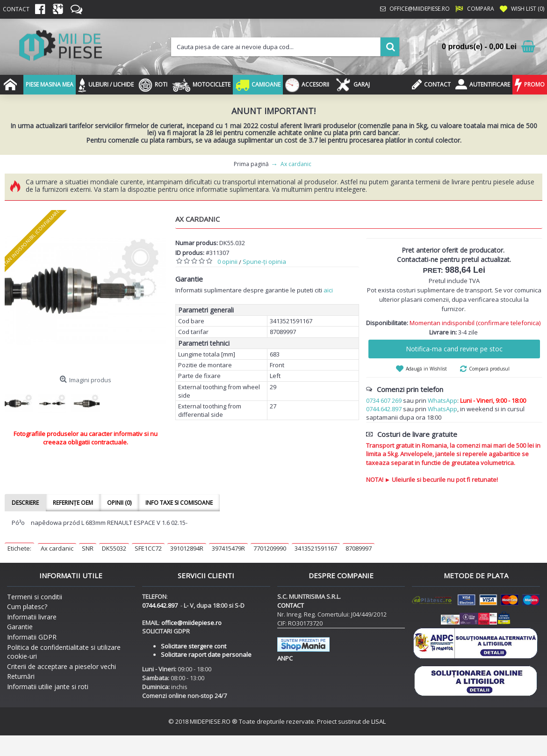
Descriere (25, 503)
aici (328, 290)
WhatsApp (443, 400)
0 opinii (227, 262)
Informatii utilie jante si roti (48, 687)
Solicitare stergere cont (194, 646)
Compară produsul (489, 369)
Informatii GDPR (32, 637)
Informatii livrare (32, 617)
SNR (88, 548)
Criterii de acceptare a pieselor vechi (61, 666)
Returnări (21, 676)
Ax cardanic (57, 548)
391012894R (187, 548)
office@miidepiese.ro (191, 623)
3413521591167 (316, 548)
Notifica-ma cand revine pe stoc (454, 349)
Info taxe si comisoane (179, 503)
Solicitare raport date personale (206, 654)
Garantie (20, 627)
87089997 (359, 548)
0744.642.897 (384, 409)
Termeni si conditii (35, 597)
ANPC (285, 658)
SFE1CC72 (148, 548)
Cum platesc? (27, 607)
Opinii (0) (119, 503)
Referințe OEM (73, 503)
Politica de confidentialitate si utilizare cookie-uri (64, 652)
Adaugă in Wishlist (426, 369)
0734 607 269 (384, 400)
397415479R (228, 548)
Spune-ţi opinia (264, 262)
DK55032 (114, 548)
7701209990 (270, 548)
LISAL (378, 721)
